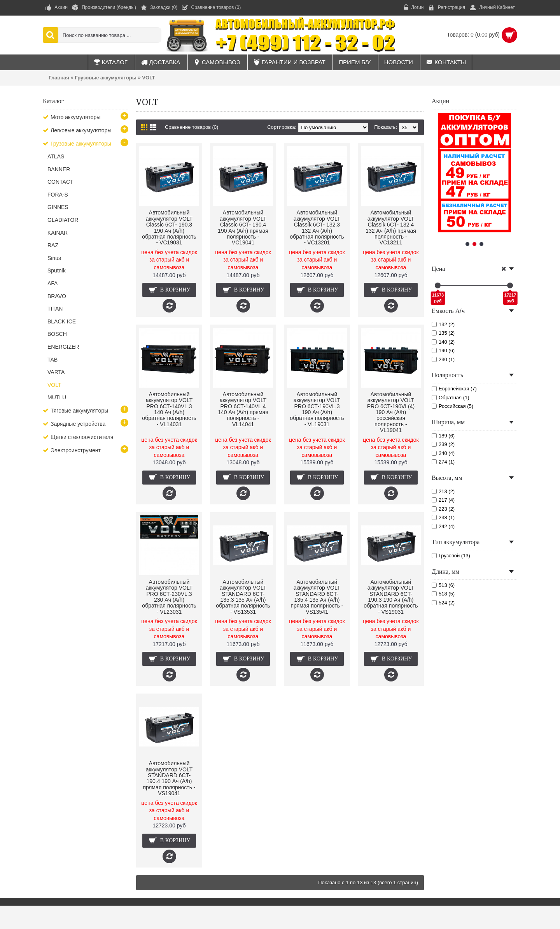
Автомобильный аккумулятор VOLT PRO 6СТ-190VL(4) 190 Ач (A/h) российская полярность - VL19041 (391, 412)
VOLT (149, 78)
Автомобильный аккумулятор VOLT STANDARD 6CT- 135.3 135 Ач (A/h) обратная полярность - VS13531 (243, 597)
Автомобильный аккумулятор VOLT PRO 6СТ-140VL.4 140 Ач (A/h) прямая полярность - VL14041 (243, 409)
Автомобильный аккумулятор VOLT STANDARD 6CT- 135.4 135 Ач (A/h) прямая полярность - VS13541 (317, 597)
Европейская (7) (454, 389)
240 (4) (443, 453)
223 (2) (443, 509)
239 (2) (443, 444)
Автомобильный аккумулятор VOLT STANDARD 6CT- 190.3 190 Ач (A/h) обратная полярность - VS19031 (391, 597)
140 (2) (443, 342)
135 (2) (443, 333)
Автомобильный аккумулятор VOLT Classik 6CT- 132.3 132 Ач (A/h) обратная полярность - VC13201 (317, 227)
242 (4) (443, 526)
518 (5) (443, 594)
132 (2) (443, 324)
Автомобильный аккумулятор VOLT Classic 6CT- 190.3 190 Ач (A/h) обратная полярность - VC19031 (169, 227)
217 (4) (443, 500)
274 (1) (443, 462)
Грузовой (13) (451, 556)
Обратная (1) (451, 398)
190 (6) (443, 350)
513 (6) (443, 585)
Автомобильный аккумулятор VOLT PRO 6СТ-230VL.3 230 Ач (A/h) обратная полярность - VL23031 (169, 597)
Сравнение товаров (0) (192, 127)
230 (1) (443, 359)
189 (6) (443, 436)
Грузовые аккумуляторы (106, 78)
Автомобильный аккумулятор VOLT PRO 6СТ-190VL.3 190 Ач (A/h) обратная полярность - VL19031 (317, 409)
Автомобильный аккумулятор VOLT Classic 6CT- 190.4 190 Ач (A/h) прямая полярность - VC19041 (243, 227)
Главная (59, 78)
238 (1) (443, 517)
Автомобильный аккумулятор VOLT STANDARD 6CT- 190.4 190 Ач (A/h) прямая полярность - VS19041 (169, 778)
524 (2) (443, 603)
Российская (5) (452, 406)
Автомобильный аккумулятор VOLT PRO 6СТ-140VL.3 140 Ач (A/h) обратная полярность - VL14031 (169, 409)
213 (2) (443, 491)
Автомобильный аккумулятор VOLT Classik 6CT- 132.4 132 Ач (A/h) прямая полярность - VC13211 (391, 227)
